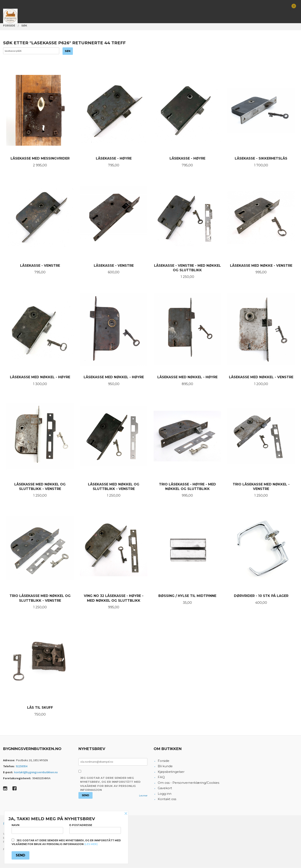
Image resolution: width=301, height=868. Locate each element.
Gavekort (165, 789)
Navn (37, 828)
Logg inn (165, 795)
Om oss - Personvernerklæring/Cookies (188, 784)
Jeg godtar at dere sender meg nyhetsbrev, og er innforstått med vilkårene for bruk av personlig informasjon (110, 785)
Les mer (143, 797)
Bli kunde (165, 767)
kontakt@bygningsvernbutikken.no (36, 773)
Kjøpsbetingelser (171, 773)
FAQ (161, 778)
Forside (164, 762)
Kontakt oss (167, 800)
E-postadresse (95, 828)
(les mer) (91, 844)
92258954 (22, 767)
